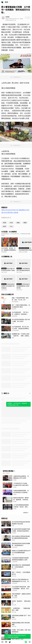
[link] (6, 642)
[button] (2, 642)
